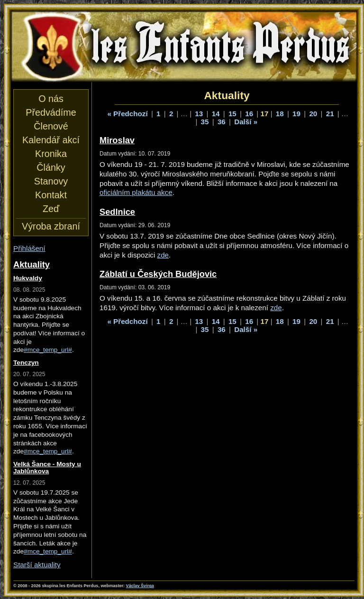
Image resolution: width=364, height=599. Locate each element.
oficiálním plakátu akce (136, 192)
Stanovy (51, 181)
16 (249, 114)
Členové (51, 126)
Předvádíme (51, 112)
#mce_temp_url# (48, 350)
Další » (246, 122)
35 (205, 122)
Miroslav (117, 140)
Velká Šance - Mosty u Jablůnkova (47, 468)
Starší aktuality (37, 565)
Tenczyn (26, 363)
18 (280, 114)
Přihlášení (29, 248)
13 (199, 114)
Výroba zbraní (51, 226)
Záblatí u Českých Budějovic (158, 274)
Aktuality (32, 264)
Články (51, 167)
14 (216, 114)
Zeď (51, 209)
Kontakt (51, 195)
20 (313, 114)
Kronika (51, 154)
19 (296, 114)
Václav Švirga (140, 586)
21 (330, 114)
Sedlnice (117, 212)
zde (163, 255)
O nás (51, 99)
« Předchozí (127, 114)
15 (232, 114)
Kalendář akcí (51, 140)
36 (222, 122)
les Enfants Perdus (184, 46)
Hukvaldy (28, 278)
